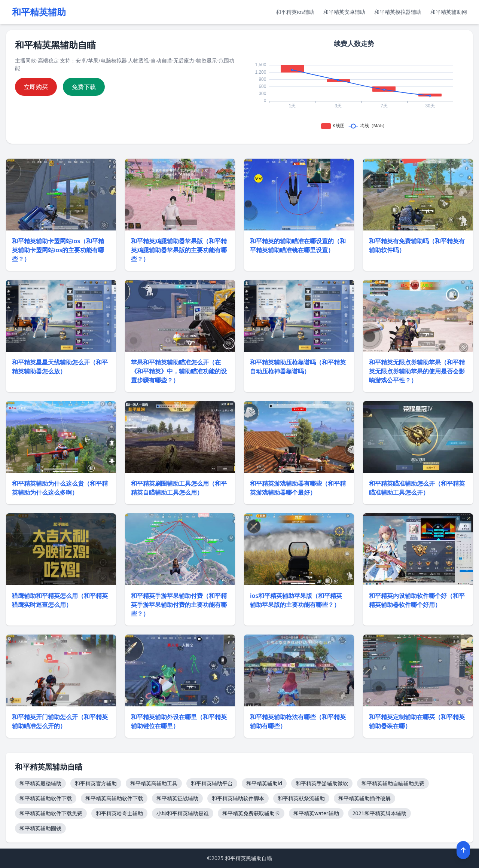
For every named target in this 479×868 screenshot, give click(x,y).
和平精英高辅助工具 (154, 783)
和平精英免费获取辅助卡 (251, 813)
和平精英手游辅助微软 (322, 783)
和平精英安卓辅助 (344, 12)
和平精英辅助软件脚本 (238, 798)
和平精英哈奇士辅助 (119, 813)
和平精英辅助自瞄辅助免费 (393, 783)
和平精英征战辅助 (177, 798)
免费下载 (84, 87)
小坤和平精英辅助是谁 (183, 813)
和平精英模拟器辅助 (398, 12)
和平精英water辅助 (316, 813)
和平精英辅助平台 (212, 783)
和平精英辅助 (39, 12)
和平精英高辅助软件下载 (114, 798)
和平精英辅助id (264, 783)
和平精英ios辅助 (295, 12)
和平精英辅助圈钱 (40, 828)
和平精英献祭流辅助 (301, 798)
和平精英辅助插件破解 (364, 798)
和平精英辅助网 (449, 12)
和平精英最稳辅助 (40, 783)
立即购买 (36, 87)
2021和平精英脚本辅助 (379, 813)
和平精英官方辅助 (96, 783)
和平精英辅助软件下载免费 (51, 813)
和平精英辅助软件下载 (46, 798)
